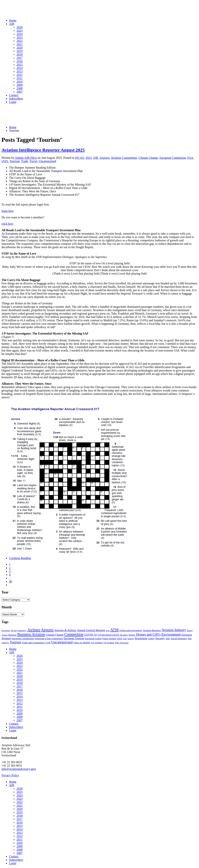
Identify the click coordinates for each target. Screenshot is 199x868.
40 (11, 581)
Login (13, 102)
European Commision (173, 158)
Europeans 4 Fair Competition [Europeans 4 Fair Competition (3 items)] (49, 639)
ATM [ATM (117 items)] (114, 630)
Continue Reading (20, 558)
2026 (20, 27)
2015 (20, 65)
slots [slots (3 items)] (168, 639)
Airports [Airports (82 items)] (47, 630)
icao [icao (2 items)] (125, 639)
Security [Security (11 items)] (160, 638)
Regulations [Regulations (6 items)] (141, 638)
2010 (20, 82)
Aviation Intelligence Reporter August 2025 (43, 150)
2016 (20, 61)
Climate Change (148, 158)
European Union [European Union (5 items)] (93, 638)
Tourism (15, 161)
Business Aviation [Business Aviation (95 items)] (31, 634)
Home (13, 20)
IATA (5, 161)
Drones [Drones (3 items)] (132, 635)
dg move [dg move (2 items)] (124, 635)
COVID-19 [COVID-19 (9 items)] (90, 635)
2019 (20, 51)
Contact (14, 95)
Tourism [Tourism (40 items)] (16, 642)
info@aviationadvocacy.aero (19, 769)
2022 (20, 41)
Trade (25, 161)
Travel (33, 161)
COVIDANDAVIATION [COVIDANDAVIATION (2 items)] (108, 635)
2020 (20, 48)
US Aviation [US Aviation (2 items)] (109, 643)
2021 (20, 44)
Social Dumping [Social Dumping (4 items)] (179, 638)
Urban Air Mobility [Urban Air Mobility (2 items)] (82, 643)
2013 (20, 71)
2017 (20, 58)
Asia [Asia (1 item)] (108, 630)
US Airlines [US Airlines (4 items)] (97, 643)
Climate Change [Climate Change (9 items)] (55, 635)
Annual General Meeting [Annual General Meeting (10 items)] (91, 630)
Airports (104, 158)
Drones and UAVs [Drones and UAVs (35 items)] (148, 635)
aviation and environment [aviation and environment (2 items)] (131, 630)
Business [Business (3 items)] (12, 635)
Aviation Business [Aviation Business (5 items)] (152, 630)
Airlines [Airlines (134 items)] (34, 630)
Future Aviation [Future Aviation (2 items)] (109, 639)
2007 (20, 92)
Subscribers (16, 99)
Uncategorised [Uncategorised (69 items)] (62, 642)
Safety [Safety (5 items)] (151, 638)
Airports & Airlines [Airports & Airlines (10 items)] (65, 630)
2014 (20, 68)
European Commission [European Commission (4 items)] (23, 638)
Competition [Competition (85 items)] (74, 634)
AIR (12, 24)
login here (8, 211)
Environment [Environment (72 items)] (171, 634)
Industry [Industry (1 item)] (131, 639)
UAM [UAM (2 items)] (48, 643)
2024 (20, 34)
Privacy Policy (10, 775)
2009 (20, 85)
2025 (20, 31)
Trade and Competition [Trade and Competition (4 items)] (33, 643)
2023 (20, 37)
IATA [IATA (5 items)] (120, 638)
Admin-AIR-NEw (26, 158)
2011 (19, 78)
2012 (20, 75)
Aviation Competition (124, 158)
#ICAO (80, 158)
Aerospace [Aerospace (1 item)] (6, 630)
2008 (20, 88)
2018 (20, 54)
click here (7, 224)
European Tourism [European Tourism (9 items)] (74, 638)
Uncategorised (47, 161)
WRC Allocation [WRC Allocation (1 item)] (122, 643)
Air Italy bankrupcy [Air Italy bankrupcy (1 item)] (19, 630)
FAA (190, 158)
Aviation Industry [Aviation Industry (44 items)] (174, 630)
